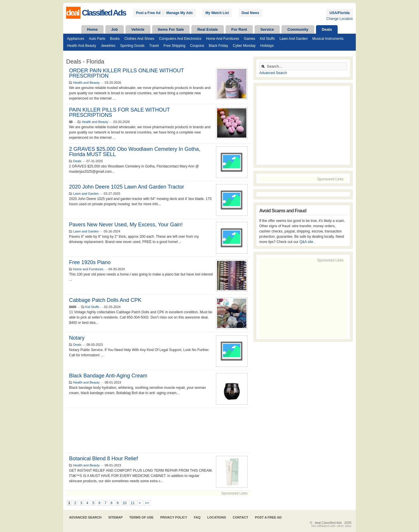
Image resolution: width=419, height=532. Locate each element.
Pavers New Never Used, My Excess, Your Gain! (126, 225)
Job (115, 29)
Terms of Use (141, 517)
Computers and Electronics (180, 39)
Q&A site (307, 242)
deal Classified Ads (328, 523)
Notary (77, 338)
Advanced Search (273, 73)
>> (147, 503)
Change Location (340, 19)
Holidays (267, 46)
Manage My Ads (179, 13)
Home (92, 29)
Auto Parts (97, 39)
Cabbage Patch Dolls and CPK (105, 300)
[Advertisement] (158, 430)
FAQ (197, 517)
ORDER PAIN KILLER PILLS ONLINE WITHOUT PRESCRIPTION (126, 73)
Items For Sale (171, 29)
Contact (240, 517)
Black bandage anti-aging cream (108, 376)
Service (267, 29)
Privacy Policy (174, 517)
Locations (217, 517)
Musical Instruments (328, 39)
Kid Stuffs (267, 39)
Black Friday (218, 46)
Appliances (76, 39)
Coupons (197, 46)
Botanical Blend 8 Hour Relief (103, 459)
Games (249, 39)
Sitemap (115, 517)
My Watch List (217, 13)
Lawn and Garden (293, 39)
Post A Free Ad (268, 517)
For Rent (239, 29)
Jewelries (108, 46)
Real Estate (207, 29)
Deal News (250, 13)
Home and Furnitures (223, 39)
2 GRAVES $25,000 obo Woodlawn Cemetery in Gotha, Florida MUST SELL (135, 152)
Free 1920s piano (90, 262)
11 (133, 503)
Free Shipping (175, 46)
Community (298, 29)
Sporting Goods (132, 46)
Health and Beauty (81, 46)
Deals (327, 29)
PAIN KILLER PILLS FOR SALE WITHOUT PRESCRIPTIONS (119, 112)
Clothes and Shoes (139, 39)
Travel (154, 46)
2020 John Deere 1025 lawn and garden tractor (127, 187)
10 (125, 503)
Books (115, 39)
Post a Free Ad (148, 13)
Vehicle (138, 29)
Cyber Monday (244, 46)
